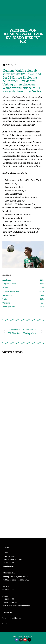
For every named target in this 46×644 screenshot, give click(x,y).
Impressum (7, 612)
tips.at (5, 624)
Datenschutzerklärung (12, 618)
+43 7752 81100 (8, 563)
